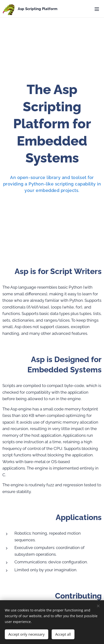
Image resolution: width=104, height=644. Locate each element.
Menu (97, 9)
